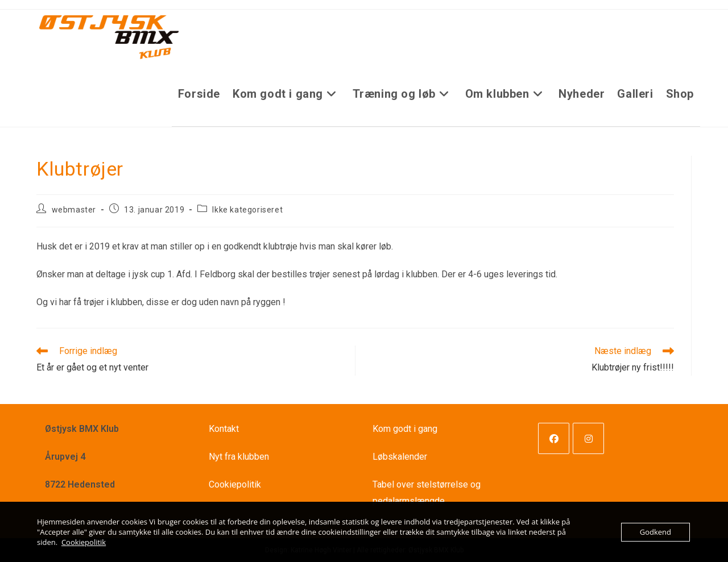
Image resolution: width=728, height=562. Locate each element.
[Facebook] (554, 438)
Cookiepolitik (235, 484)
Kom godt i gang (405, 429)
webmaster (74, 210)
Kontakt (224, 429)
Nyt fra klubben (239, 457)
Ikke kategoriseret (247, 210)
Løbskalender (400, 457)
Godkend (655, 532)
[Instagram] (588, 438)
